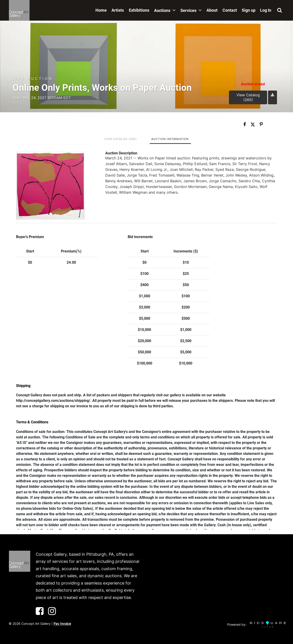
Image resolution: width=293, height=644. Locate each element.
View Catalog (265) (248, 97)
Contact (230, 10)
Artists (118, 10)
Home (101, 10)
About (212, 10)
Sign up (249, 10)
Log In (266, 10)
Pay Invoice (62, 624)
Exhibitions (139, 10)
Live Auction (33, 79)
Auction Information (170, 139)
